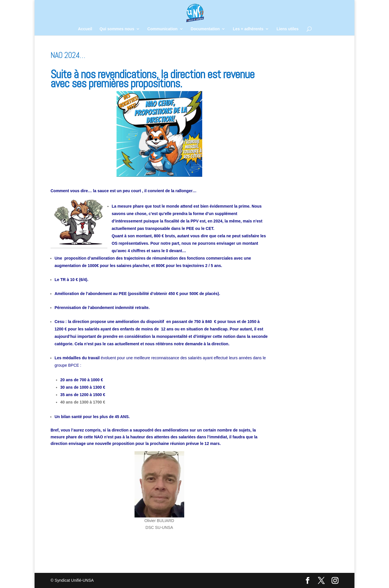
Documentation (205, 29)
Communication (163, 29)
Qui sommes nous (117, 29)
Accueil (85, 29)
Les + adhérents (248, 29)
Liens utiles (287, 29)
